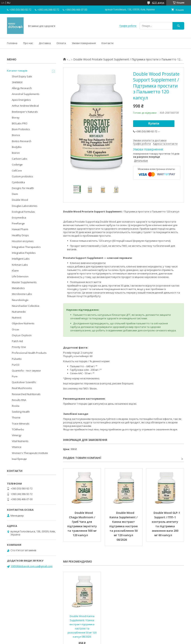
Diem (15, 194)
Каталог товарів (17, 71)
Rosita (16, 406)
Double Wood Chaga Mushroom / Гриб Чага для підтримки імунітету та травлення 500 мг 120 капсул (82, 524)
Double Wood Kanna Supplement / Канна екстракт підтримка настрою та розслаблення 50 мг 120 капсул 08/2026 (124, 526)
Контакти (107, 43)
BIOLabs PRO (20, 123)
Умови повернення (84, 43)
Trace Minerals (21, 424)
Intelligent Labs (21, 259)
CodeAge (17, 165)
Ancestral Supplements (26, 94)
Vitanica (17, 447)
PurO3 (16, 365)
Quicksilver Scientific (24, 382)
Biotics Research (22, 141)
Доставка (45, 43)
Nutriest (17, 318)
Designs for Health (23, 188)
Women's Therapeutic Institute (30, 453)
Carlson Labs (20, 159)
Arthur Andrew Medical (25, 106)
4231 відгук (158, 3)
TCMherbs (18, 429)
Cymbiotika (18, 182)
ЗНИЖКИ (17, 82)
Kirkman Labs (20, 265)
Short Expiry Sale (22, 76)
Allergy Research (22, 88)
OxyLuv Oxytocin (22, 335)
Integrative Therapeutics (26, 247)
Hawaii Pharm (20, 229)
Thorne (16, 418)
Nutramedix (19, 312)
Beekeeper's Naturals (25, 112)
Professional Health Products (29, 353)
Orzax (15, 329)
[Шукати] (178, 26)
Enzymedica (19, 218)
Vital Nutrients (20, 441)
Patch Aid (17, 341)
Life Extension (20, 276)
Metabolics (18, 288)
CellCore (17, 171)
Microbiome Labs (22, 294)
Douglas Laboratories (25, 206)
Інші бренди (19, 459)
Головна (12, 43)
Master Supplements (24, 282)
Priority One (19, 347)
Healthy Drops (20, 235)
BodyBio (17, 147)
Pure (15, 376)
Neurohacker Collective (26, 306)
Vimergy (17, 435)
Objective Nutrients (23, 323)
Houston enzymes (23, 241)
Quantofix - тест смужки (26, 371)
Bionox (16, 135)
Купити (154, 123)
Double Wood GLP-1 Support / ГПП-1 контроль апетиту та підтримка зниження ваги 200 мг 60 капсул (166, 524)
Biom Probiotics (21, 129)
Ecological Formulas (23, 212)
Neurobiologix (20, 300)
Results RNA (19, 400)
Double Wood (20, 200)
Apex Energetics (21, 100)
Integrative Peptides (24, 253)
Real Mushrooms (22, 388)
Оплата (61, 43)
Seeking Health (21, 412)
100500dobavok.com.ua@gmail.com (31, 566)
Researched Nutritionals (26, 394)
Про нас (28, 43)
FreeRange (18, 223)
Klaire (15, 271)
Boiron (16, 153)
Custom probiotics (23, 176)
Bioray (16, 118)
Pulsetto (17, 359)
